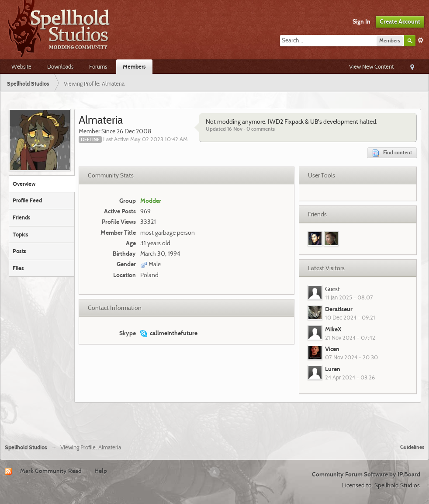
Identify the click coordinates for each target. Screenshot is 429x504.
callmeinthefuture (174, 333)
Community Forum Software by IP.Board (366, 474)
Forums (98, 66)
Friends (22, 217)
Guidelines (412, 447)
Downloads (60, 66)
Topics (21, 234)
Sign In (362, 21)
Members (134, 66)
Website (21, 66)
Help (101, 471)
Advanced (421, 40)
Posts (19, 251)
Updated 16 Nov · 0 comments (240, 129)
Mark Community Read (51, 471)
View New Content (371, 66)
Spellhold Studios (26, 447)
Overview (24, 184)
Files (18, 268)
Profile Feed (27, 200)
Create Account (400, 21)
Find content (392, 153)
